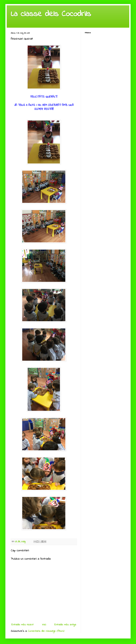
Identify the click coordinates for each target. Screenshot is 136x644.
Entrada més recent (22, 625)
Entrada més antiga (65, 625)
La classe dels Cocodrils (51, 14)
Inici (44, 625)
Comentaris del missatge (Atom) (46, 631)
